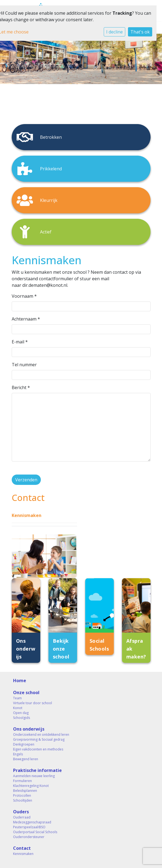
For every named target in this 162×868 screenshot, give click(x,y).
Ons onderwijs (29, 729)
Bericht (21, 387)
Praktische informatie (37, 770)
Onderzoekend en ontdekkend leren (41, 735)
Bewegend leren (26, 759)
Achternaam (26, 319)
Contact (22, 848)
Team (17, 698)
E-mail (20, 342)
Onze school (26, 692)
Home (20, 681)
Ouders (21, 812)
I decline (114, 32)
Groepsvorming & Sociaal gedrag (39, 739)
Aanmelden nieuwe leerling (34, 776)
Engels (18, 754)
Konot (18, 708)
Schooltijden (23, 800)
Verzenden (26, 480)
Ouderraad (22, 817)
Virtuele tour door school (33, 703)
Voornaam (24, 296)
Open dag (21, 713)
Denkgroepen (24, 744)
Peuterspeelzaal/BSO (29, 827)
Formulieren (22, 781)
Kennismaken (27, 515)
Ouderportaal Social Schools (35, 832)
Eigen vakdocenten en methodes (38, 749)
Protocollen (22, 795)
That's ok (140, 32)
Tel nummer (24, 365)
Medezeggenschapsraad (32, 822)
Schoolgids (22, 718)
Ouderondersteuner (29, 837)
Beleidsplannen (25, 791)
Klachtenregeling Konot (31, 786)
